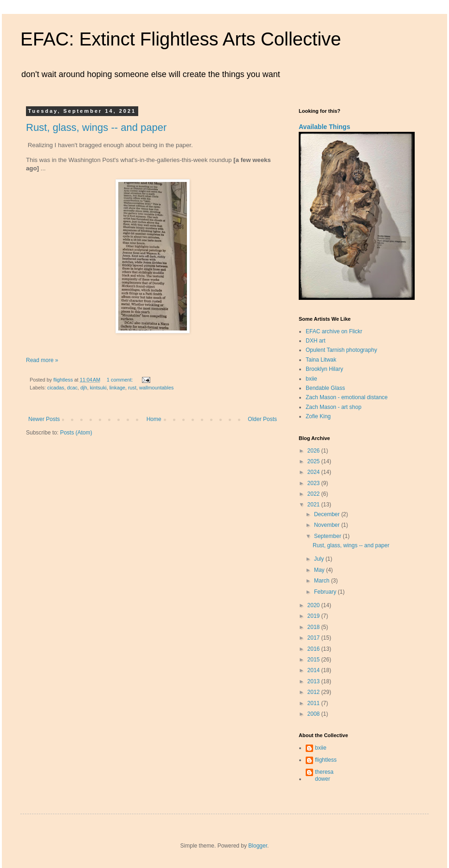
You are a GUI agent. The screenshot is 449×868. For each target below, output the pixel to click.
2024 (314, 472)
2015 (314, 660)
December (328, 514)
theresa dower (324, 775)
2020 (314, 605)
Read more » (42, 360)
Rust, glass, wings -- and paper (96, 127)
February (326, 592)
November (328, 525)
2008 (314, 714)
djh (83, 388)
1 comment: (120, 380)
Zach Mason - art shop (334, 407)
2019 (314, 616)
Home (154, 419)
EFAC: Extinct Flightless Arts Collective (181, 39)
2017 (314, 638)
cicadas (56, 388)
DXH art (316, 341)
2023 (314, 483)
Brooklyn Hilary (324, 369)
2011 (314, 703)
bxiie (311, 379)
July (320, 559)
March (323, 581)
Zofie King (318, 416)
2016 (314, 649)
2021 (314, 505)
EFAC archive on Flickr (334, 331)
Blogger (258, 846)
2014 (314, 670)
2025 (314, 461)
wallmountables (156, 388)
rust (132, 388)
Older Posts (262, 419)
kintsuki (98, 388)
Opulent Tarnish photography (341, 350)
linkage (117, 388)
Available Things (324, 127)
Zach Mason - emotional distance (347, 397)
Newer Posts (44, 419)
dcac (72, 388)
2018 (314, 627)
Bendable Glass (325, 388)
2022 (314, 494)
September (328, 536)
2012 (314, 692)
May (320, 570)
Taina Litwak (321, 360)
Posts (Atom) (76, 433)
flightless (326, 760)
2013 (314, 681)
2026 (314, 451)
